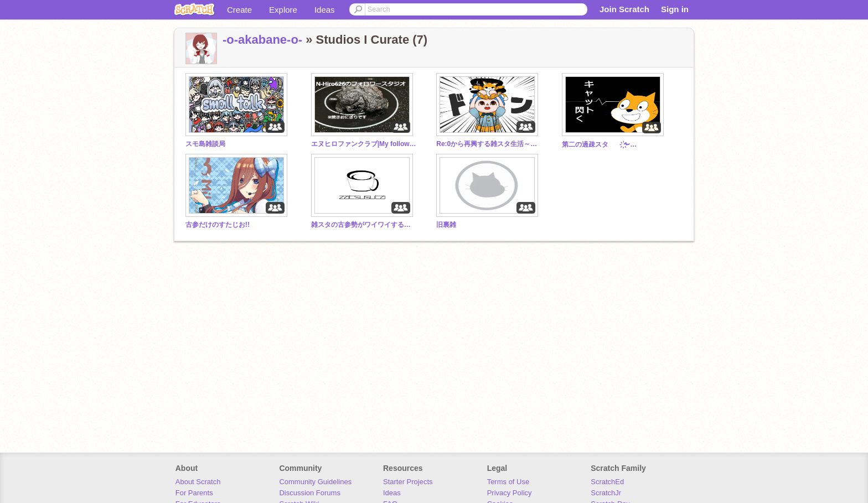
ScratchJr (606, 493)
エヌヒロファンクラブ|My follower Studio (364, 144)
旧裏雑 (446, 225)
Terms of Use (508, 482)
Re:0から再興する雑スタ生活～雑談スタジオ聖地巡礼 (489, 144)
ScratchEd (607, 482)
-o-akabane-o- (262, 40)
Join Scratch (624, 9)
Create (239, 10)
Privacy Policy (510, 493)
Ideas (325, 10)
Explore (283, 10)
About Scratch (198, 482)
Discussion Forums (310, 493)
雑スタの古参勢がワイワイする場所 (364, 225)
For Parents (194, 493)
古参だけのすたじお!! (218, 225)
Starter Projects (408, 482)
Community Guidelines (315, 482)
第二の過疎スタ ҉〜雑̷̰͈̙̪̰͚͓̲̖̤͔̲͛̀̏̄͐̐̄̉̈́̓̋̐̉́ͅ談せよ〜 (614, 144)
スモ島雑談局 (205, 144)
